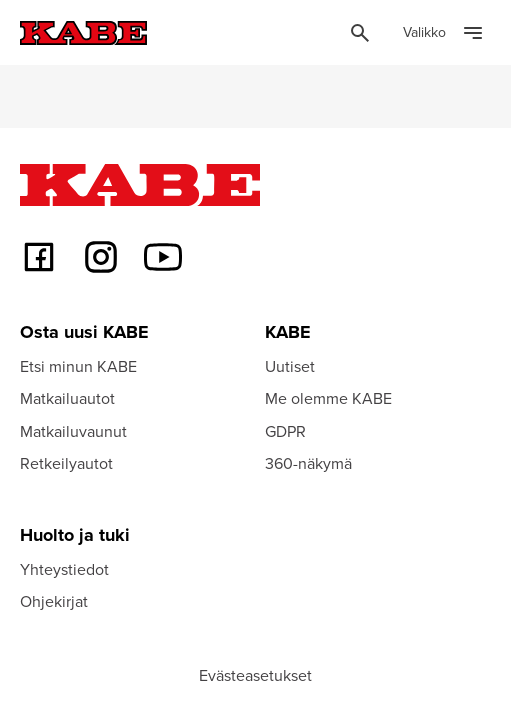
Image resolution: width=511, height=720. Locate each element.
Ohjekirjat (54, 601)
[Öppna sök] (360, 33)
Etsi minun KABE (78, 366)
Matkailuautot (67, 398)
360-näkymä (308, 463)
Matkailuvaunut (73, 431)
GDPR (285, 431)
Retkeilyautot (66, 463)
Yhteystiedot (64, 569)
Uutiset (290, 366)
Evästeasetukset (255, 675)
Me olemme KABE (328, 398)
